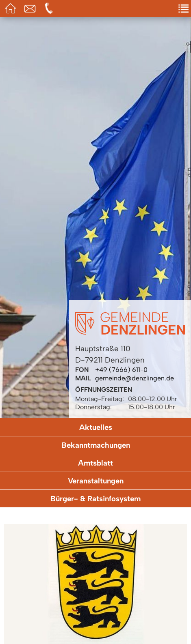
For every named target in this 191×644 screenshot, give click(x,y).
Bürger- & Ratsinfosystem (95, 499)
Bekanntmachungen (96, 445)
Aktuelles (96, 427)
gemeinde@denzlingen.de (135, 378)
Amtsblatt (95, 463)
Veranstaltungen (96, 481)
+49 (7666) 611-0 (121, 370)
